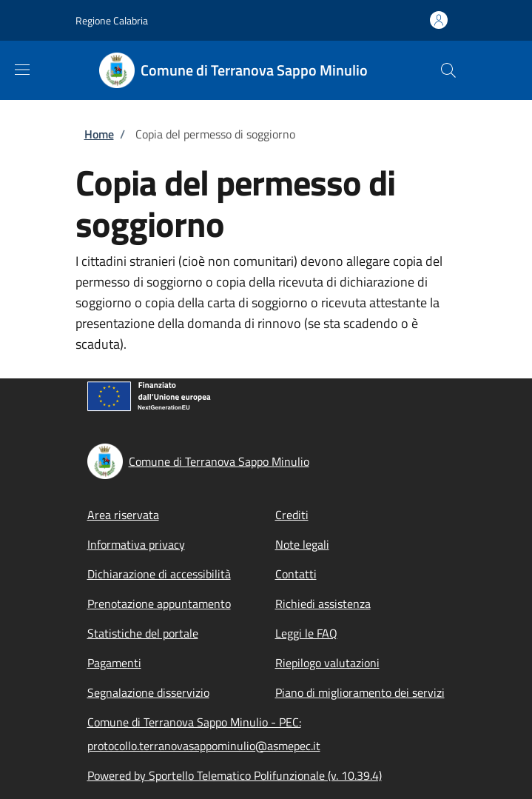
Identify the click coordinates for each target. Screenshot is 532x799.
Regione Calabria (112, 20)
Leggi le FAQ (306, 633)
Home (99, 134)
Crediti (292, 515)
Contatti (296, 574)
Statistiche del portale (143, 633)
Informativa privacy (136, 544)
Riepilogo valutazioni (327, 663)
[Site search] (448, 70)
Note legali (302, 544)
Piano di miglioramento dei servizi (360, 692)
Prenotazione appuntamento (159, 604)
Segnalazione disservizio (148, 692)
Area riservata (123, 515)
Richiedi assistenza (323, 604)
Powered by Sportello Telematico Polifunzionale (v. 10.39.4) (235, 775)
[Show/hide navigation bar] (22, 70)
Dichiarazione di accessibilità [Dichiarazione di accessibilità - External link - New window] (159, 574)
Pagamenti (114, 663)
